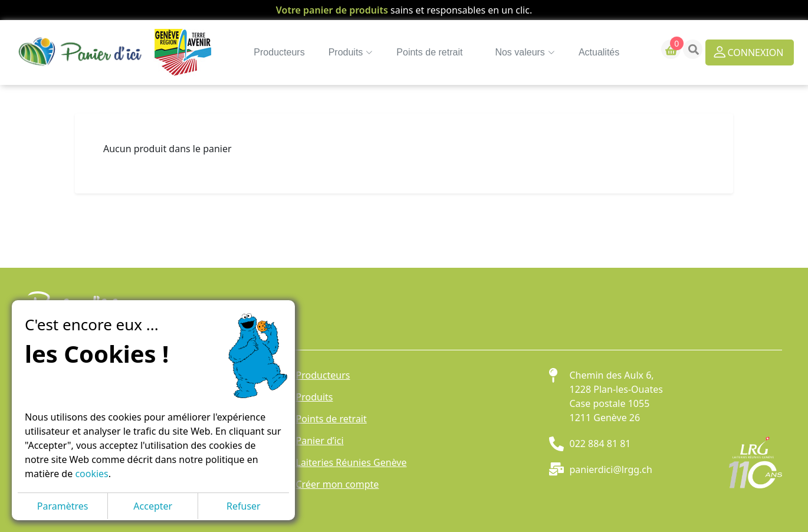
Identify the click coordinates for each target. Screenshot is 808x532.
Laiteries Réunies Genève (352, 462)
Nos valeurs (515, 52)
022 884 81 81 (600, 444)
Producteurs (270, 52)
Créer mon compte (338, 484)
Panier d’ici (320, 441)
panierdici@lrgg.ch (611, 469)
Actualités (589, 52)
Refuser (244, 506)
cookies (91, 474)
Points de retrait (420, 52)
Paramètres (63, 506)
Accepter (153, 506)
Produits (315, 397)
